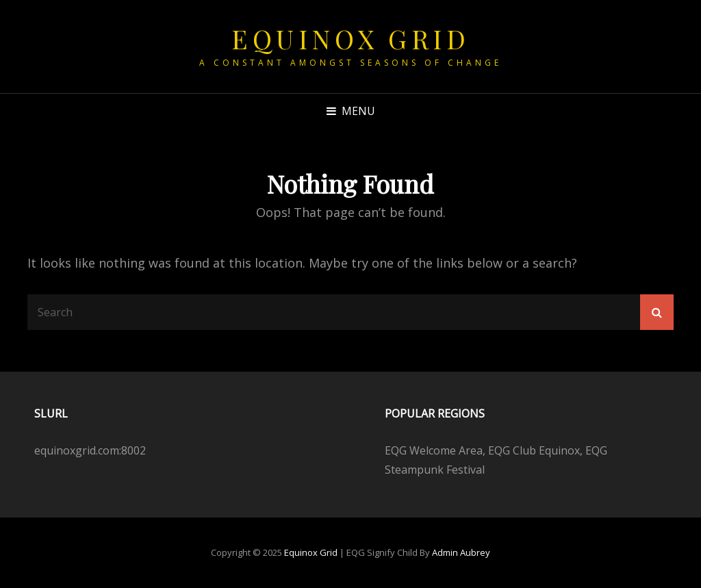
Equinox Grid (350, 39)
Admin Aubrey (461, 552)
